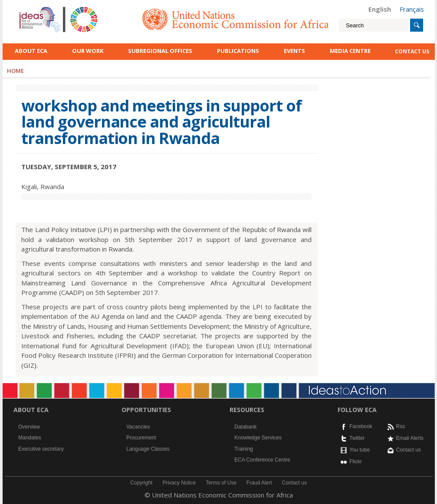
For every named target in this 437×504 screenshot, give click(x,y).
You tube (360, 450)
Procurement (141, 438)
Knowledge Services (258, 438)
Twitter (357, 438)
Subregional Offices (160, 51)
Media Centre (350, 51)
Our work (88, 51)
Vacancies (138, 427)
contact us (412, 51)
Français (412, 9)
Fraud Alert (259, 483)
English (380, 9)
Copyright (141, 483)
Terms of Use (221, 483)
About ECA (31, 51)
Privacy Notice (179, 483)
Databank (245, 427)
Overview (29, 427)
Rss (401, 426)
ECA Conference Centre (262, 460)
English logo (31, 9)
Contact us (409, 450)
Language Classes (148, 449)
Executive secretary (41, 449)
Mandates (30, 438)
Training (244, 449)
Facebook (361, 426)
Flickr (356, 461)
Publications (238, 51)
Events (294, 51)
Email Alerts (410, 438)
